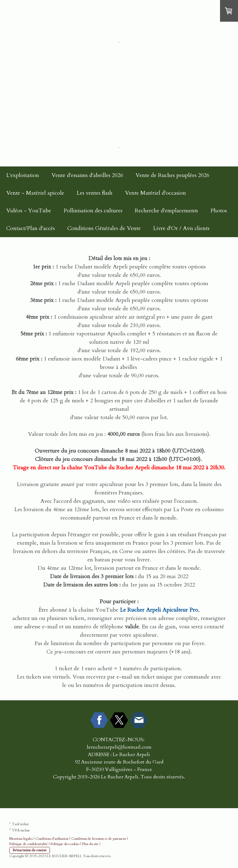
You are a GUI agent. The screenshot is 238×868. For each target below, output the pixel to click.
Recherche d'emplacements (166, 211)
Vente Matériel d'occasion (155, 193)
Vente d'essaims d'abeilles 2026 (87, 175)
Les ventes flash (95, 193)
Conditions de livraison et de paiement (99, 839)
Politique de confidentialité (29, 844)
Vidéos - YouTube (29, 211)
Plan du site (90, 844)
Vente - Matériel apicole (35, 193)
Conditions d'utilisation (52, 839)
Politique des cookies (65, 844)
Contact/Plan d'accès (31, 228)
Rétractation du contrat (30, 850)
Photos (219, 211)
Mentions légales (21, 839)
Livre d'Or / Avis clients (181, 228)
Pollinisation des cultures (93, 211)
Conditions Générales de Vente (104, 228)
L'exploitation (23, 175)
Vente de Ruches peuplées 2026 (172, 175)
